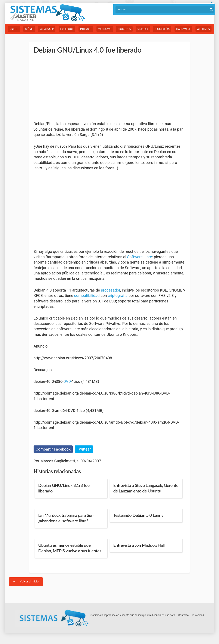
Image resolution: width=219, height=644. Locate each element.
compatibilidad (87, 295)
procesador (111, 290)
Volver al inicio (26, 582)
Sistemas (47, 13)
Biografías (162, 29)
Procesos (124, 29)
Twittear (84, 449)
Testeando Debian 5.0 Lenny (138, 515)
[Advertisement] (66, 88)
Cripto (14, 29)
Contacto (184, 615)
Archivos (203, 29)
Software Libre (140, 257)
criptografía (118, 295)
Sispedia (143, 29)
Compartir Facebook (53, 449)
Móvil (29, 29)
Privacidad (198, 615)
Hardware (183, 29)
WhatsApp (47, 29)
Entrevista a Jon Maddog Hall (139, 545)
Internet (86, 29)
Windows (105, 29)
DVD (67, 381)
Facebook (67, 29)
